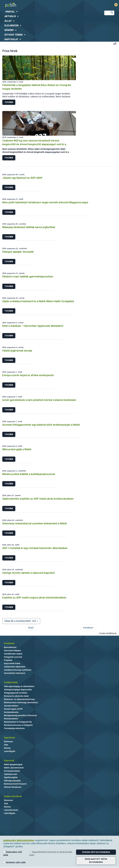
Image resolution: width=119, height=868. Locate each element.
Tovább (9, 102)
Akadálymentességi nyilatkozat (18, 670)
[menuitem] (50, 12)
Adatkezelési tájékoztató (15, 667)
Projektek (8, 660)
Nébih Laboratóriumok (14, 768)
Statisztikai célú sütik (12, 853)
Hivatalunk (9, 643)
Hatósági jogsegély (12, 781)
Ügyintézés (10, 738)
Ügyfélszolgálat (11, 777)
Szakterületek (11, 682)
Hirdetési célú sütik (14, 862)
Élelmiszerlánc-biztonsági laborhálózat (21, 703)
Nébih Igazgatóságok (13, 765)
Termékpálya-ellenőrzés (14, 728)
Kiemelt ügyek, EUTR (13, 709)
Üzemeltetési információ (15, 673)
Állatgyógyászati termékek (16, 693)
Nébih (40, 5)
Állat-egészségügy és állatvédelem (19, 686)
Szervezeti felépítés (12, 651)
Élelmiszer (9, 742)
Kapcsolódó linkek (12, 663)
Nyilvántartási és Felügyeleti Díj (18, 722)
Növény (7, 748)
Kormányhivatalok (12, 771)
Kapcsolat (9, 761)
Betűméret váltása (115, 44)
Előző (31, 628)
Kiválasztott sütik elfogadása (96, 861)
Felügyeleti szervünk (13, 657)
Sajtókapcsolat (11, 774)
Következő (88, 628)
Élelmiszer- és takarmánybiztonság (19, 699)
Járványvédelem (11, 706)
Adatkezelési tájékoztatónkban (19, 840)
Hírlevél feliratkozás (13, 787)
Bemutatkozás (10, 647)
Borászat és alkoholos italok (16, 696)
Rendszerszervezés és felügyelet (18, 725)
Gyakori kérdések (13, 796)
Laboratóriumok (11, 810)
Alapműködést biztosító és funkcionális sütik (51, 853)
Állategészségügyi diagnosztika (18, 690)
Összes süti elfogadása (96, 852)
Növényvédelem (11, 719)
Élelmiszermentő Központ (15, 784)
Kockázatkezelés (11, 712)
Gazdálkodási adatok (13, 654)
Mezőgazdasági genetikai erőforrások (20, 715)
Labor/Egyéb (10, 751)
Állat (6, 745)
